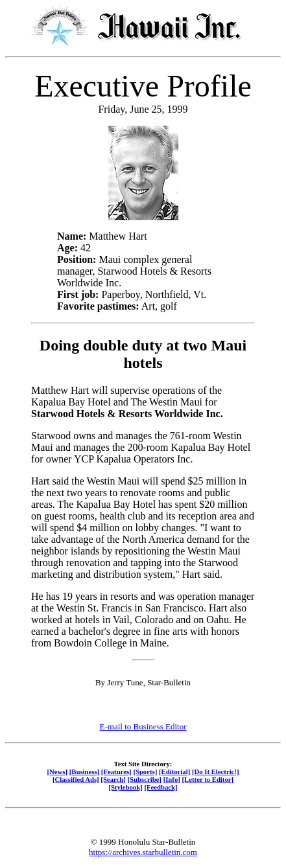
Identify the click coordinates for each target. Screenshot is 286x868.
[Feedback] (161, 787)
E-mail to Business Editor (143, 726)
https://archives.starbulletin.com (143, 852)
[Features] (116, 771)
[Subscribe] (145, 779)
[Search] (113, 779)
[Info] (172, 779)
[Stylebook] (125, 787)
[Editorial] (174, 771)
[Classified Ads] (76, 779)
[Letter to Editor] (208, 779)
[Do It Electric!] (216, 771)
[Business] (84, 771)
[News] (57, 771)
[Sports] (145, 771)
